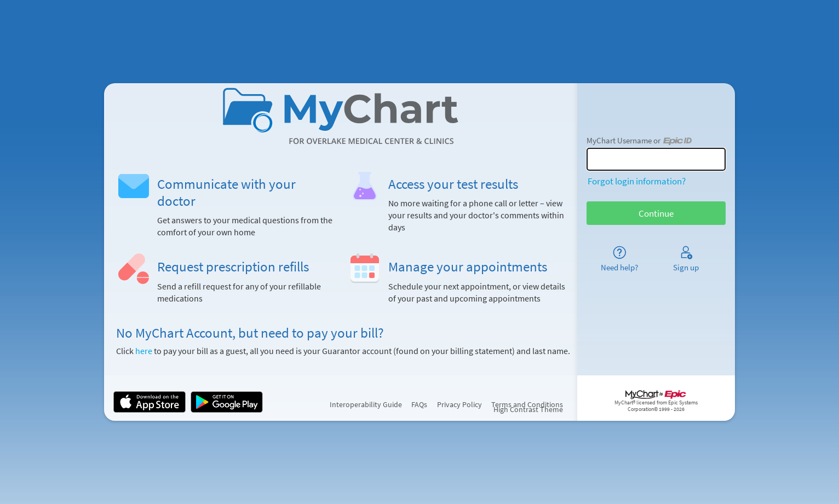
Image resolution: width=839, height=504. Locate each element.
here (144, 351)
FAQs (419, 405)
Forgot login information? (637, 181)
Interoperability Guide (366, 405)
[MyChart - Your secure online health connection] (341, 116)
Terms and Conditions (527, 405)
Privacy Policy (459, 405)
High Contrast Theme (528, 410)
